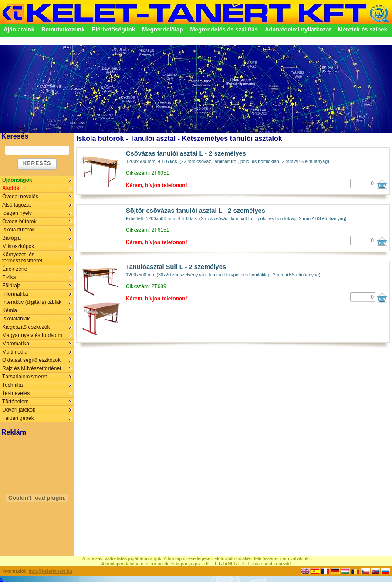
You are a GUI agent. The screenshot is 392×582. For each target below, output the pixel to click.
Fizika (9, 277)
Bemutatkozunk (63, 29)
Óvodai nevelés (20, 197)
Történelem (15, 402)
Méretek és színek (363, 29)
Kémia (10, 310)
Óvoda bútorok (19, 221)
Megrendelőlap (162, 29)
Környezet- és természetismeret (22, 258)
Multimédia (15, 352)
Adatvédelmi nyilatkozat (298, 29)
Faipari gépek (18, 418)
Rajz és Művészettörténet (32, 368)
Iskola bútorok (19, 230)
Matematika (16, 344)
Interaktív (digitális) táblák (32, 302)
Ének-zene (15, 269)
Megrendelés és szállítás (224, 29)
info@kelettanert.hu (51, 571)
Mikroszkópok (18, 246)
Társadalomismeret (25, 377)
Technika (12, 385)
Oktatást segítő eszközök (31, 360)
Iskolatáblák (16, 319)
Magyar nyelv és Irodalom (32, 335)
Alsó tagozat (17, 205)
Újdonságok (17, 180)
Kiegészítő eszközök (26, 327)
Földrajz (12, 286)
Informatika (15, 294)
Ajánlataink (19, 29)
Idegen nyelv (17, 213)
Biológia (12, 238)
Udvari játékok (19, 410)
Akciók (11, 188)
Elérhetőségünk (113, 29)
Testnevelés (16, 393)
